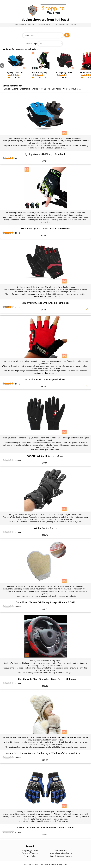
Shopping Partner (24, 25)
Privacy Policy (30, 856)
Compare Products (66, 25)
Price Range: (32, 44)
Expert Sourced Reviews (61, 856)
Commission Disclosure (61, 853)
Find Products (45, 25)
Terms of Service (30, 853)
